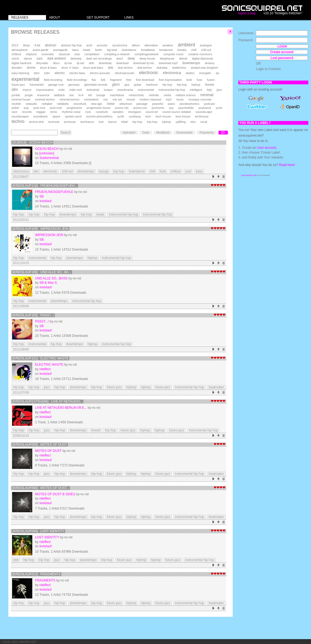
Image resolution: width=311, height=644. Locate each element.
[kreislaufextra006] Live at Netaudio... (48, 401)
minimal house (21, 99)
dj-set (80, 63)
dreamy (210, 63)
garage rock (56, 85)
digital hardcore (22, 63)
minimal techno (45, 99)
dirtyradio (42, 63)
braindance (129, 50)
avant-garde (40, 50)
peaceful (158, 104)
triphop (166, 122)
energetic (205, 73)
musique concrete (200, 99)
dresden (17, 68)
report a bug (247, 13)
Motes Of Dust (48, 451)
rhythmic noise (71, 112)
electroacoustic (125, 73)
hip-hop (182, 85)
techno (18, 121)
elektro (190, 73)
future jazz (18, 85)
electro (60, 73)
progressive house (98, 108)
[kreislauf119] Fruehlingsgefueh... (45, 186)
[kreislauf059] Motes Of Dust (40, 445)
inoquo (108, 90)
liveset (96, 430)
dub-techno (144, 68)
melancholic (137, 95)
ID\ (223, 133)
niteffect (45, 369)
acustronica (120, 45)
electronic (149, 73)
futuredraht (37, 85)
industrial (93, 90)
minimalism (91, 99)
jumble (16, 95)
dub (111, 68)
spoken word (73, 116)
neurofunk (80, 104)
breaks (182, 50)
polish (15, 108)
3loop (26, 45)
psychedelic (186, 108)
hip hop (167, 85)
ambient (186, 45)
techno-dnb (36, 122)
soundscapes (20, 116)
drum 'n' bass (70, 68)
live (72, 95)
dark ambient (57, 58)
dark (40, 58)
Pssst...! (42, 321)
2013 (15, 45)
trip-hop (152, 122)
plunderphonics (190, 104)
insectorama (125, 90)
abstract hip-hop (71, 45)
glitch (116, 85)
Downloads (184, 133)
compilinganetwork (146, 54)
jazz (219, 90)
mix (106, 99)
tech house (163, 116)
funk (189, 80)
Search (66, 133)
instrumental (146, 90)
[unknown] (47, 153)
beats (87, 50)
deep (131, 58)
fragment (116, 80)
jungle (29, 95)
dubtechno (179, 68)
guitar (138, 85)
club (77, 54)
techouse (70, 122)
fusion (211, 80)
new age (96, 104)
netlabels (63, 104)
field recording (53, 80)
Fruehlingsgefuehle (54, 192)
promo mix (122, 108)
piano (172, 104)
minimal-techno (70, 99)
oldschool (126, 104)
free (129, 80)
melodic (154, 95)
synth (121, 116)
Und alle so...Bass (51, 278)
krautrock (43, 95)
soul (188, 171)
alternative (151, 45)
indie (62, 90)
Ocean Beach (47, 149)
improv (27, 90)
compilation (92, 54)
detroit (183, 58)
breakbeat (148, 50)
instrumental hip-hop (172, 90)
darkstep (76, 58)
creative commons (200, 54)
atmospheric (20, 50)
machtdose (117, 95)
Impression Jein (49, 235)
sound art (152, 112)
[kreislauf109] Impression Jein (41, 229)
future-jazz (163, 387)
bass (75, 50)
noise (111, 104)
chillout (16, 54)
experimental (25, 79)
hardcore (152, 85)
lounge (101, 95)
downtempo (191, 63)
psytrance (205, 108)
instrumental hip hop (157, 214)
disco (56, 63)
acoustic (102, 45)
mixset (131, 99)
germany (74, 85)
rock (88, 112)
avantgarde (60, 50)
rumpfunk (102, 112)
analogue (206, 45)
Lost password (282, 58)
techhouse (202, 116)
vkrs (193, 122)
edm (47, 73)
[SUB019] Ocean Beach (33, 143)
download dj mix (144, 63)
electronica (172, 73)
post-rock (56, 108)
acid (89, 45)
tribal (125, 122)
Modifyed (163, 133)
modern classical (150, 99)
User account (266, 148)
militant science (186, 95)
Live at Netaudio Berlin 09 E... (61, 408)
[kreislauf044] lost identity (39, 531)
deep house (147, 58)
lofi (90, 95)
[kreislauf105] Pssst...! (33, 315)
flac (94, 80)
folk (103, 80)
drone (31, 68)
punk (219, 108)
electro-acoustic (100, 73)
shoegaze (135, 112)
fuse (199, 80)
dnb (91, 63)
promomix (158, 108)
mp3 (169, 99)
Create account (282, 52)
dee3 (120, 58)
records (27, 112)
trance (112, 122)
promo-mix (140, 108)
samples (118, 112)
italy (209, 90)
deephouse (167, 58)
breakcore (166, 50)
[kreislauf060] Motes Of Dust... (41, 488)
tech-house (183, 116)
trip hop (137, 122)
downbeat (105, 63)
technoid (54, 122)
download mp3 (168, 63)
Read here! (287, 165)
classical (64, 54)
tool (101, 122)
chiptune (31, 54)
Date (146, 133)
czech (15, 58)
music (180, 99)
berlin (98, 50)
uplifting (181, 122)
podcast (209, 104)
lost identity (47, 537)
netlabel (47, 104)
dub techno (125, 68)
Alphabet (129, 133)
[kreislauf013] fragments (37, 574)
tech (148, 116)
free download (145, 80)
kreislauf (46, 201)
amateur (168, 45)
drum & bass (48, 68)
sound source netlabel (177, 112)
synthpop (135, 116)
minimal (207, 95)
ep (217, 73)
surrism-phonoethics (99, 116)
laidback (59, 95)
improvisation (45, 90)
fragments (45, 580)
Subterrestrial (49, 158)
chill (194, 50)
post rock (39, 108)
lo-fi (81, 95)
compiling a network (117, 54)
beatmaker (216, 387)
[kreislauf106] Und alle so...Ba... (42, 272)
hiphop (196, 85)
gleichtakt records (96, 85)
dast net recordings (99, 58)
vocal (204, 122)
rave (14, 112)
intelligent (196, 90)
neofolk (16, 104)
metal (167, 95)
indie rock (76, 90)
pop (26, 108)
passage (142, 104)
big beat (112, 50)
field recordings (77, 80)
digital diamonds (202, 58)
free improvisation (170, 80)
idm (15, 89)
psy (171, 108)
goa (127, 85)
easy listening (20, 73)
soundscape (204, 112)
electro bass (77, 73)
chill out (206, 50)
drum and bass (93, 68)
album (136, 45)
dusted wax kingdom (204, 68)
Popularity (207, 133)
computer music (174, 54)
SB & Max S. (48, 283)
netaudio (31, 104)
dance (28, 58)
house (210, 85)
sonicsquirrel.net (249, 175)
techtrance (87, 122)
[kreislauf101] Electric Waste (41, 358)
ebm (37, 73)
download (122, 63)
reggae (41, 112)
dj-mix (68, 63)
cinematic (48, 54)
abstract (51, 45)
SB (41, 196)
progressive (74, 108)
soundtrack (40, 116)
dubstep (162, 68)
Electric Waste (49, 365)
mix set (117, 99)
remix (54, 112)
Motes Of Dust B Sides (55, 494)
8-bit (37, 45)
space (56, 116)
